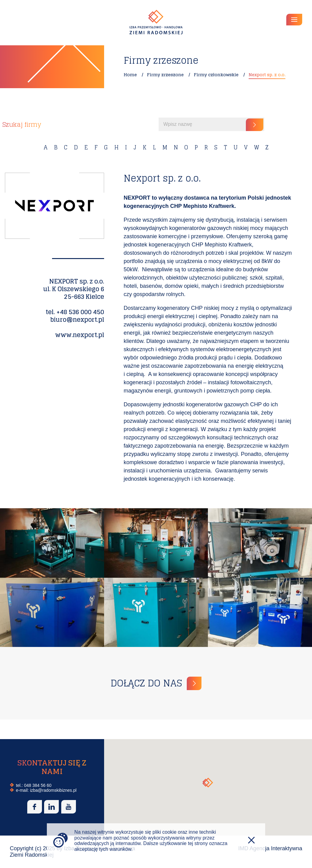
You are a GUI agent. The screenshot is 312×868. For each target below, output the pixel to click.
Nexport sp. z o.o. (267, 75)
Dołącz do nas (146, 683)
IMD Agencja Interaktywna (270, 848)
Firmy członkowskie (216, 75)
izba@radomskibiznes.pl (53, 790)
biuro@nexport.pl (77, 320)
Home (130, 75)
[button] (208, 783)
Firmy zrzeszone (165, 75)
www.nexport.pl (80, 335)
